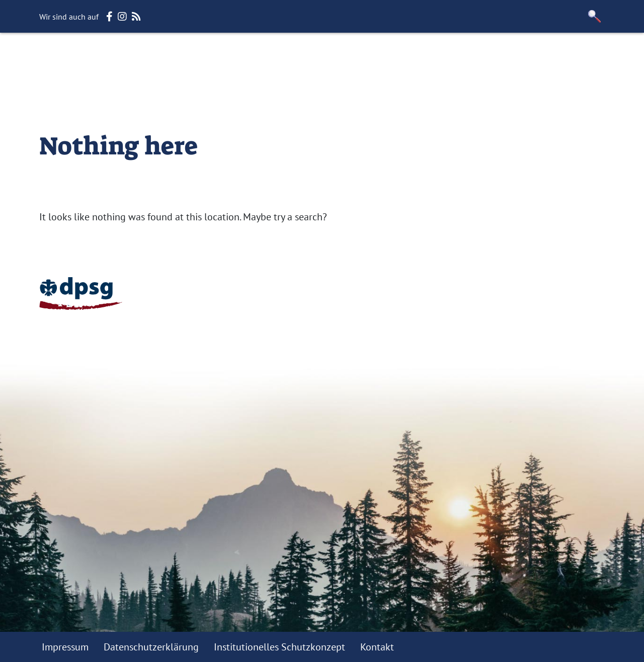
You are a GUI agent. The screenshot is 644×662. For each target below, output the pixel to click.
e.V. (598, 50)
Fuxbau (349, 50)
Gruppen (398, 50)
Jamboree (557, 50)
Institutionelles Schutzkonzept (279, 647)
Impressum (65, 647)
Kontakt (377, 647)
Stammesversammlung (266, 50)
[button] (595, 16)
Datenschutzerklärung (151, 647)
